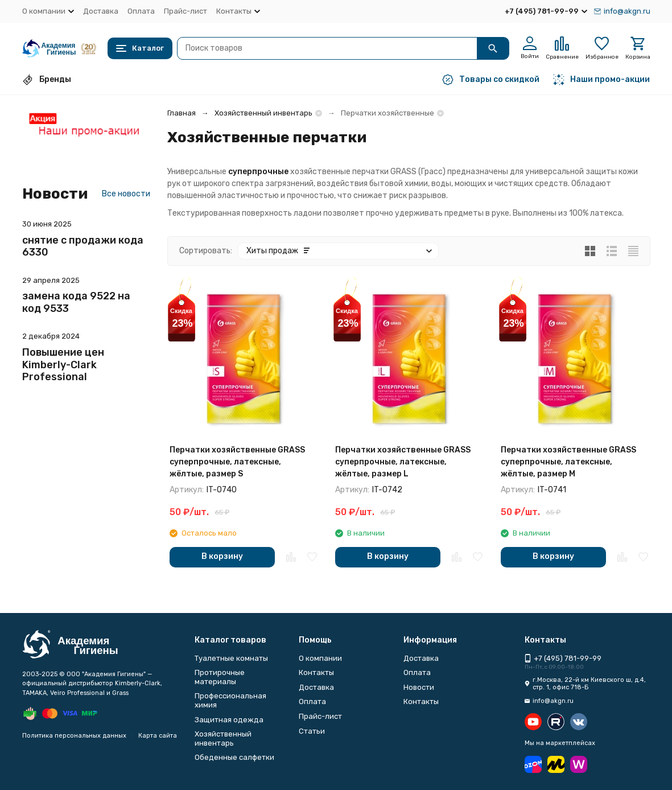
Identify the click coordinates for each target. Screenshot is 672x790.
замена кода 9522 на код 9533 (76, 302)
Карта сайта (158, 736)
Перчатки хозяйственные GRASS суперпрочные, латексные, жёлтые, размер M (568, 462)
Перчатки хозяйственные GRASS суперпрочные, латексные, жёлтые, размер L (403, 462)
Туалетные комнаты (231, 658)
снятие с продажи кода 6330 (83, 246)
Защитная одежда (229, 720)
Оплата (141, 11)
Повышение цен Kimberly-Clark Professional (63, 365)
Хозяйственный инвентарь (263, 113)
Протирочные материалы (220, 677)
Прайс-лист (185, 11)
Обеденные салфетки (234, 757)
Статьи (312, 731)
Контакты (316, 672)
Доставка (101, 11)
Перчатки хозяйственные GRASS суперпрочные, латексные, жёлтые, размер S (237, 462)
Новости (419, 687)
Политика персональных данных (74, 736)
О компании (320, 658)
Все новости (126, 194)
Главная (182, 113)
